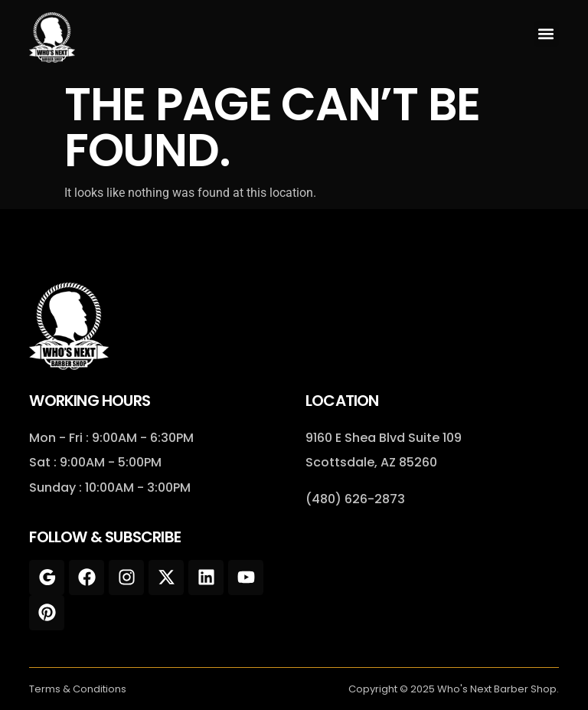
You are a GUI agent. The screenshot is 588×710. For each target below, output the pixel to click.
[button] (546, 34)
